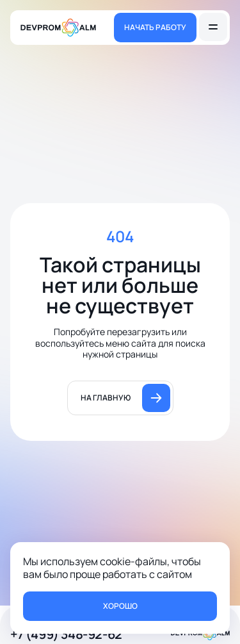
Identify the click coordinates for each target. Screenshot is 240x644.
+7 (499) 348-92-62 (66, 634)
